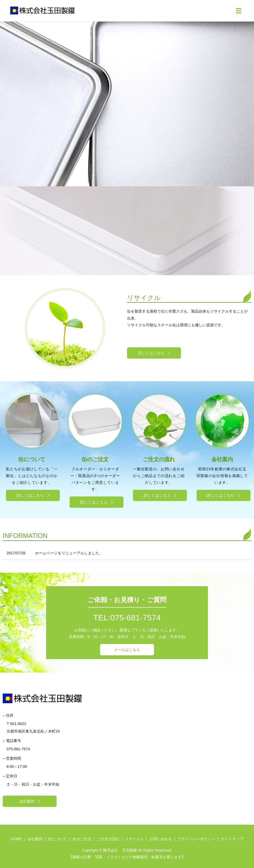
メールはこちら (127, 650)
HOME (16, 839)
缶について (57, 839)
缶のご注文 (82, 839)
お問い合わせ (161, 839)
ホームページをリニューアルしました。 (69, 553)
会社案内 (35, 839)
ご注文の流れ (108, 839)
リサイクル (134, 839)
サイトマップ (232, 839)
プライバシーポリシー (196, 839)
